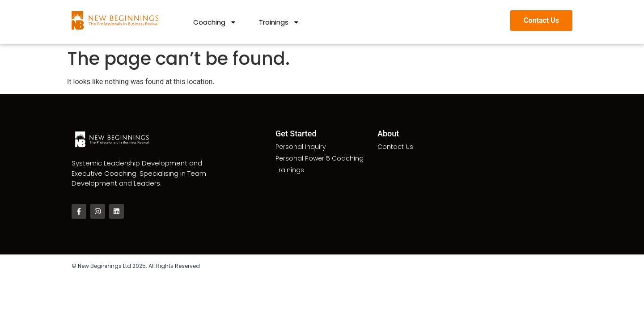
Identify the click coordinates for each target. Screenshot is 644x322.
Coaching (215, 22)
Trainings (279, 22)
